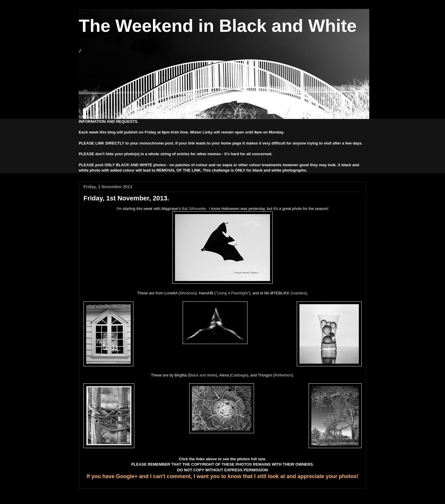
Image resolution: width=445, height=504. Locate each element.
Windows (188, 293)
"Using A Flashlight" (232, 293)
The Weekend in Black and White (218, 26)
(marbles (298, 293)
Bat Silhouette (194, 209)
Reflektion (283, 375)
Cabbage (239, 375)
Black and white (202, 375)
